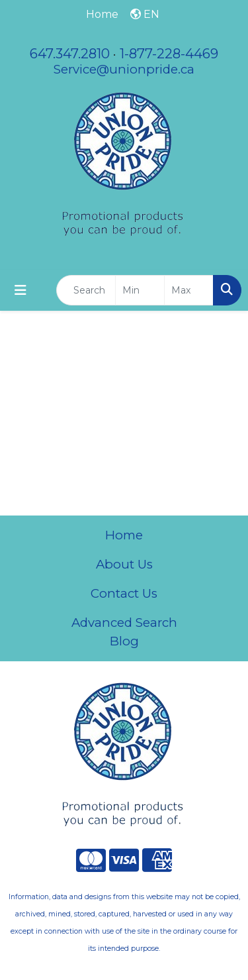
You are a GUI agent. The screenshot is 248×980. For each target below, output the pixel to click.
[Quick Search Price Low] (140, 290)
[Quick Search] (86, 290)
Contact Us (124, 593)
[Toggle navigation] (21, 290)
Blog (124, 641)
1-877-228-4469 (169, 54)
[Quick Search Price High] (189, 290)
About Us (124, 564)
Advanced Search (124, 623)
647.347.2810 (70, 54)
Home (124, 535)
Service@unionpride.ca (124, 69)
